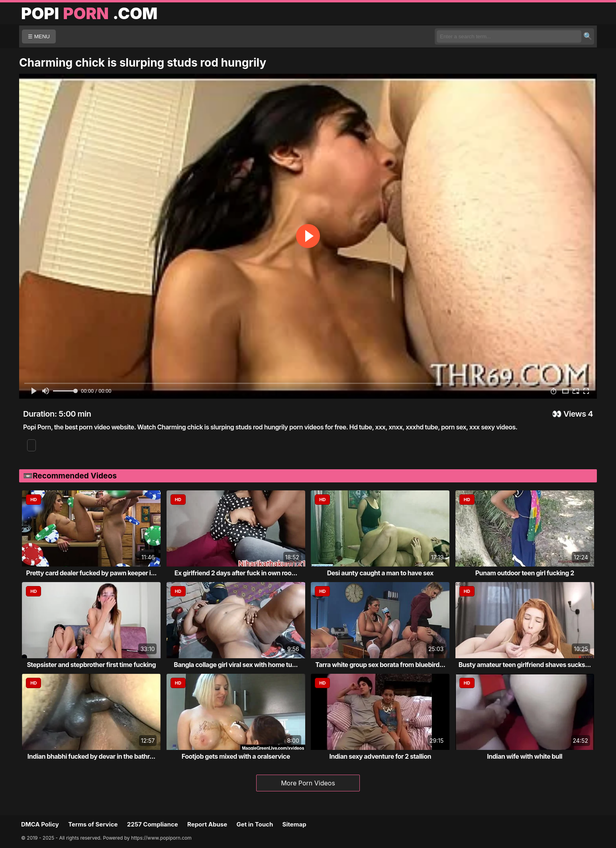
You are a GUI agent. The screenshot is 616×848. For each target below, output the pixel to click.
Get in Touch (255, 824)
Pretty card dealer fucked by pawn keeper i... (91, 573)
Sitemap (294, 824)
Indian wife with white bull (525, 756)
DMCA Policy (40, 824)
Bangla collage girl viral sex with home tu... (236, 665)
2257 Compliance (153, 824)
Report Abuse (207, 824)
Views (575, 414)
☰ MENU (39, 36)
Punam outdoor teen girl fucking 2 (525, 573)
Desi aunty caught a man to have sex (380, 573)
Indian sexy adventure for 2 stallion (380, 756)
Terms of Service (93, 824)
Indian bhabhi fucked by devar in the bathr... (91, 756)
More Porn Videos (308, 783)
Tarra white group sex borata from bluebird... (380, 665)
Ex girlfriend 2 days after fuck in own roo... (236, 573)
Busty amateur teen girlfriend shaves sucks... (525, 665)
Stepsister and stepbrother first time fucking (91, 665)
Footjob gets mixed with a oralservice (236, 756)
